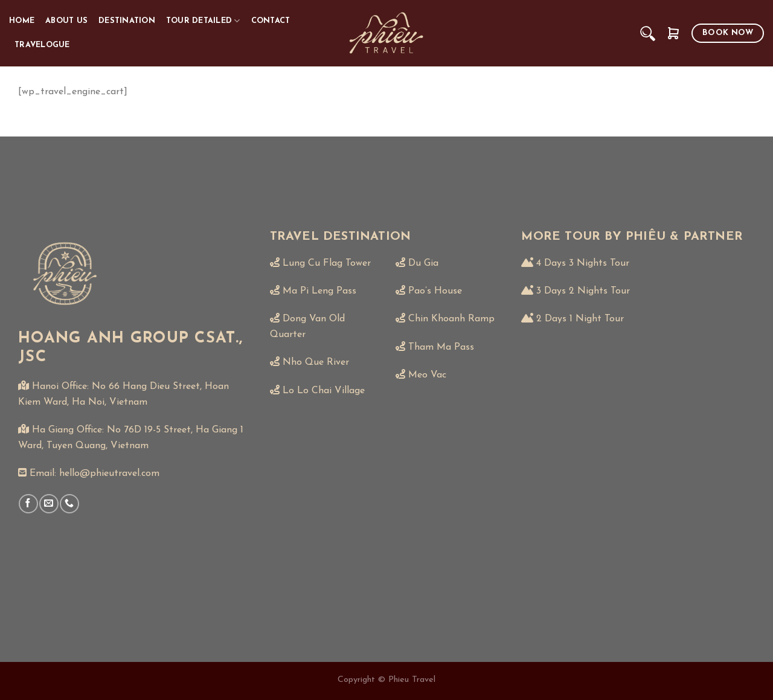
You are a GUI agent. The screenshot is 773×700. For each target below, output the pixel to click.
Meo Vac (427, 375)
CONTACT (271, 21)
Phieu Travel (412, 680)
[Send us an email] (49, 503)
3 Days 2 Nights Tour (583, 291)
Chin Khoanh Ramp (451, 319)
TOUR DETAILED (203, 21)
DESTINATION (127, 21)
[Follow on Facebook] (28, 503)
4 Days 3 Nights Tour (583, 263)
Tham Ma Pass (441, 347)
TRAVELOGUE (42, 45)
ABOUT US (66, 21)
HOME (22, 21)
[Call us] (69, 503)
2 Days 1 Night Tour (580, 319)
